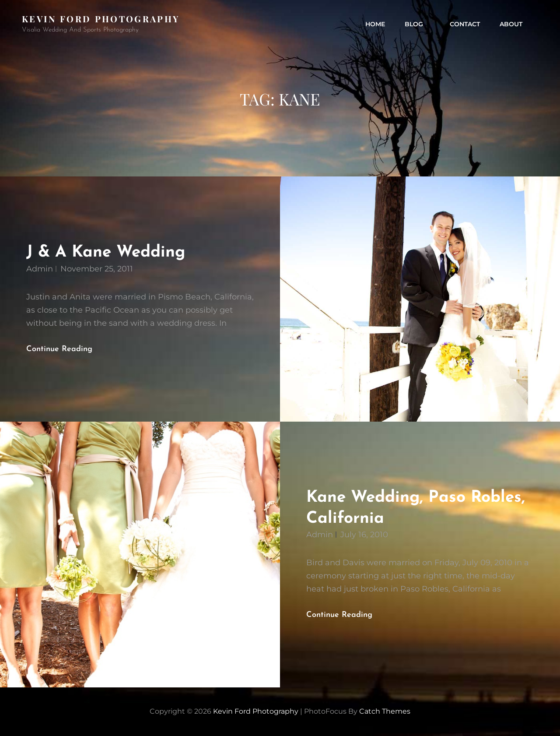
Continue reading (66, 349)
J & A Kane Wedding (106, 252)
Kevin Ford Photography (101, 19)
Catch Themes (385, 711)
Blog (418, 24)
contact (465, 24)
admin (40, 269)
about (511, 24)
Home (375, 24)
